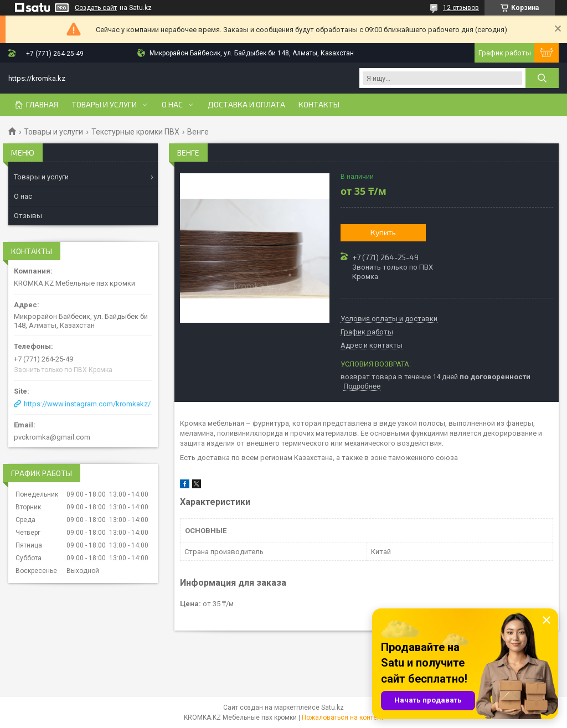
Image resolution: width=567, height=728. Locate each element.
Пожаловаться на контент (343, 717)
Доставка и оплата (246, 105)
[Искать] (542, 78)
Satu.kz (333, 708)
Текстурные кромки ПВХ (135, 132)
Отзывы (28, 216)
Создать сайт (96, 8)
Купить (383, 232)
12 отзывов (461, 8)
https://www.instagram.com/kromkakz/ (87, 404)
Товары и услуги (104, 105)
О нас (172, 105)
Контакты (319, 105)
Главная (42, 105)
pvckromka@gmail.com (52, 437)
